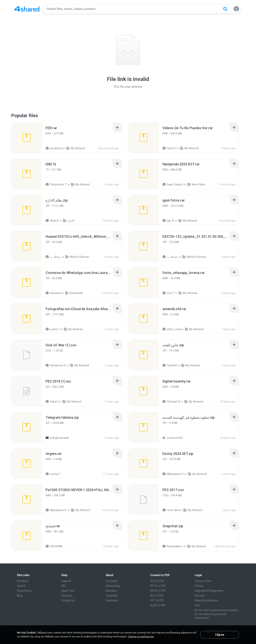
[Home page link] (27, 9)
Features (67, 596)
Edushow (53, 293)
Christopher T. (56, 184)
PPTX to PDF (158, 586)
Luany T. (53, 329)
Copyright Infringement (209, 591)
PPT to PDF (157, 600)
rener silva (171, 510)
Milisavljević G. (173, 474)
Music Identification (207, 600)
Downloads (74, 293)
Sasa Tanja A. (173, 184)
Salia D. (52, 402)
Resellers (111, 591)
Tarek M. (170, 365)
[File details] (26, 138)
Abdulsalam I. (173, 546)
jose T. (169, 293)
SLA (197, 605)
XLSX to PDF (158, 605)
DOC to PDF (157, 581)
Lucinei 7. (53, 474)
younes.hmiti (173, 438)
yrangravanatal (57, 438)
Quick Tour (68, 591)
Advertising (113, 586)
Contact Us (68, 600)
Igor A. (169, 221)
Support (66, 581)
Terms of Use (203, 581)
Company (112, 581)
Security (200, 596)
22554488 (54, 546)
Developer (112, 600)
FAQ (64, 586)
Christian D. (171, 402)
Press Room (24, 591)
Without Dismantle (78, 257)
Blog (20, 596)
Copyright (112, 596)
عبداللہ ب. (53, 257)
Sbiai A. (52, 221)
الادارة (69, 221)
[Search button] (225, 9)
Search (21, 586)
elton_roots (172, 329)
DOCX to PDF (158, 591)
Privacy (199, 586)
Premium (23, 581)
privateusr (54, 148)
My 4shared (76, 148)
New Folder (196, 184)
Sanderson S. (56, 365)
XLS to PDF (157, 596)
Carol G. (169, 148)
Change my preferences (141, 637)
